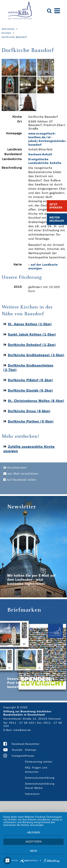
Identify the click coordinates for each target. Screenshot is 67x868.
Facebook (18, 744)
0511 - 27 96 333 (22, 723)
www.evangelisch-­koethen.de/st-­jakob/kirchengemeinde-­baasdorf (47, 139)
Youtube (17, 750)
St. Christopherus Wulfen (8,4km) (36, 401)
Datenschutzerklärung (40, 778)
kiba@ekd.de (22, 730)
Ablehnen (33, 832)
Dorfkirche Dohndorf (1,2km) (32, 345)
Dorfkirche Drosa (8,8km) (29, 411)
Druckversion (15, 468)
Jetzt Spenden (56, 206)
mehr (34, 851)
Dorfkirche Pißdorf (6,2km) (30, 380)
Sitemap (31, 750)
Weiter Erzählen (57, 219)
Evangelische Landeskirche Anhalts (45, 161)
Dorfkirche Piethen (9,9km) (31, 421)
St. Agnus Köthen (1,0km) (30, 324)
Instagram (18, 756)
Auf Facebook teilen (20, 480)
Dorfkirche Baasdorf (14, 37)
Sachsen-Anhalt (40, 154)
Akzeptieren (33, 842)
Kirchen (6, 33)
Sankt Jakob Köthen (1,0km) (32, 334)
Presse (30, 756)
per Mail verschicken (21, 474)
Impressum (32, 794)
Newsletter (32, 744)
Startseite (8, 29)
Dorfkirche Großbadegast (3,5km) (36, 355)
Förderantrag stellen (39, 762)
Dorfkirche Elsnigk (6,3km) (30, 390)
